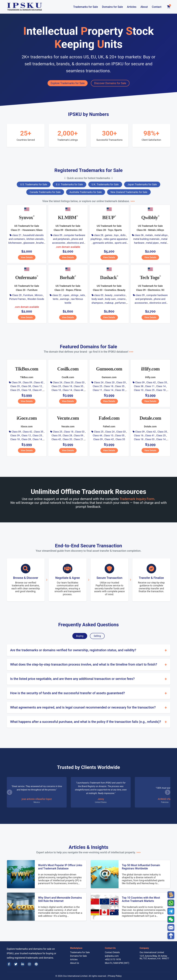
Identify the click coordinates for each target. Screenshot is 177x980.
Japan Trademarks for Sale (142, 184)
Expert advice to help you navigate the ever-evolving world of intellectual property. (88, 852)
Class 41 (37, 390)
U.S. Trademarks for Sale (34, 184)
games (109, 235)
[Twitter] (16, 964)
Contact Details (112, 952)
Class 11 (97, 390)
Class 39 (16, 382)
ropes (66, 295)
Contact (157, 7)
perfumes (120, 303)
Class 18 (26, 390)
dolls (123, 235)
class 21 (17, 235)
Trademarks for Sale (86, 7)
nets (83, 295)
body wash (97, 299)
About (144, 7)
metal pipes (152, 243)
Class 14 (67, 390)
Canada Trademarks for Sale (45, 192)
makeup (109, 303)
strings (75, 295)
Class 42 (38, 382)
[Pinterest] (36, 964)
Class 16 (139, 435)
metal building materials (146, 239)
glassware (29, 243)
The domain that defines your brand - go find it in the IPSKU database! (88, 352)
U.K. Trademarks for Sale (105, 184)
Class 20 (17, 295)
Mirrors (39, 295)
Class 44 (78, 390)
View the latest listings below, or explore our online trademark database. (88, 201)
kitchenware (15, 243)
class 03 (99, 295)
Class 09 (27, 382)
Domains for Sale (112, 7)
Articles (132, 7)
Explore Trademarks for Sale (68, 83)
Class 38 (26, 386)
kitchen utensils (35, 239)
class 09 (58, 235)
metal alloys (161, 235)
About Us (75, 963)
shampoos (97, 303)
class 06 (139, 235)
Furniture (28, 295)
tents (56, 299)
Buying (80, 636)
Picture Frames (18, 299)
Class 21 (78, 439)
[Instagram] (29, 964)
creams (121, 299)
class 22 (57, 295)
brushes (40, 243)
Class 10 (56, 390)
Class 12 (37, 386)
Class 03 (80, 382)
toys (116, 235)
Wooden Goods (36, 299)
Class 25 (15, 390)
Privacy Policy (115, 976)
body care (110, 299)
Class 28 (26, 439)
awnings (65, 299)
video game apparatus (116, 239)
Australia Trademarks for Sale (86, 192)
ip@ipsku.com (112, 956)
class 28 (99, 235)
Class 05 (120, 435)
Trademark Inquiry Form (137, 499)
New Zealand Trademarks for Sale (129, 192)
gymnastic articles (103, 243)
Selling (97, 636)
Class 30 (120, 390)
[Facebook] (9, 964)
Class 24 (57, 382)
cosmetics (120, 295)
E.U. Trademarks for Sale (69, 184)
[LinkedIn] (23, 964)
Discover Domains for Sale (110, 83)
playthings (96, 239)
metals (149, 235)
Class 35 (15, 386)
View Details (27, 257)
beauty (109, 295)
